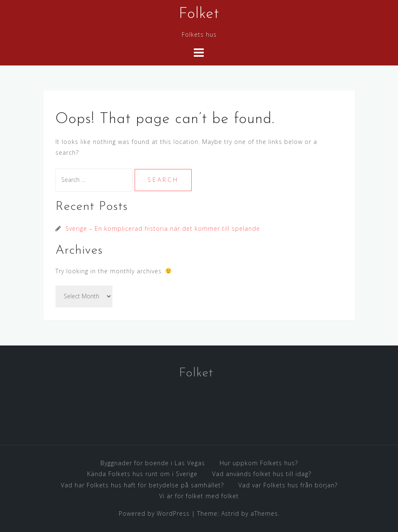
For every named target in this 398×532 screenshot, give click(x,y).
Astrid (230, 513)
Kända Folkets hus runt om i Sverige (142, 474)
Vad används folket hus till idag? (262, 474)
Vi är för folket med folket (199, 496)
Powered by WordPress (154, 513)
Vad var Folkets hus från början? (288, 485)
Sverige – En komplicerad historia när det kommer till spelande (163, 228)
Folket (199, 14)
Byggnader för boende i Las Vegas (153, 463)
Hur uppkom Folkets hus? (259, 463)
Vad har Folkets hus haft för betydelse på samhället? (142, 485)
